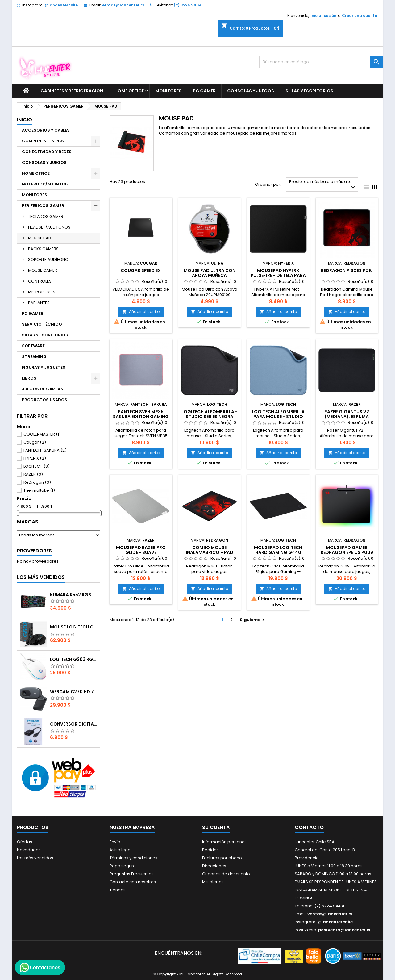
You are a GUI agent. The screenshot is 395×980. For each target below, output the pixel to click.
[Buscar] (321, 62)
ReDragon (37, 482)
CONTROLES (40, 281)
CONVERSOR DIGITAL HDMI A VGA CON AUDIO (74, 724)
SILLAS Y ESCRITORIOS (309, 91)
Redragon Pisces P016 (347, 270)
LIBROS (29, 378)
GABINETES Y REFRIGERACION (72, 91)
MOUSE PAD (40, 238)
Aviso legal (121, 850)
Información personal (224, 842)
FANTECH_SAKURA (45, 450)
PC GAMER (204, 91)
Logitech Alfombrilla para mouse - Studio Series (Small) (278, 417)
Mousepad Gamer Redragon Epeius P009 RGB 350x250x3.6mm (347, 552)
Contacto (309, 827)
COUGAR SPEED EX (141, 270)
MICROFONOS (42, 292)
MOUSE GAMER (43, 270)
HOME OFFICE (129, 91)
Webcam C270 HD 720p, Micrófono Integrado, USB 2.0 (74, 692)
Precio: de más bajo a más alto (323, 185)
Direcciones (214, 866)
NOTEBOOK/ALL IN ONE (45, 184)
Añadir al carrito (141, 312)
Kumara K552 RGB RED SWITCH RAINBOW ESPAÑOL (74, 595)
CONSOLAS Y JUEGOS (251, 91)
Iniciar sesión (323, 16)
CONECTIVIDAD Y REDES (47, 152)
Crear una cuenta (360, 16)
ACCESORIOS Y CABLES (46, 130)
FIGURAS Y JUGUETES (44, 367)
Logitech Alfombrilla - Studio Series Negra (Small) (210, 417)
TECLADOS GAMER (46, 216)
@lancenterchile (61, 5)
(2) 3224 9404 (188, 5)
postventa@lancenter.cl (344, 930)
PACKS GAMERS (43, 249)
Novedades (29, 850)
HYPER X (35, 458)
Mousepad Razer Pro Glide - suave (141, 550)
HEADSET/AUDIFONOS (49, 227)
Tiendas (118, 890)
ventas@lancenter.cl (123, 5)
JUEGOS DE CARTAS (43, 389)
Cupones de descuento (226, 874)
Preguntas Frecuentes (132, 874)
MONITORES (168, 91)
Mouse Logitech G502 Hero (74, 627)
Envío (115, 842)
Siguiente (253, 620)
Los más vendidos (41, 577)
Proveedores (34, 551)
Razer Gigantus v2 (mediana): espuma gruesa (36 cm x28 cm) (347, 417)
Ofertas (25, 842)
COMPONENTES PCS (43, 141)
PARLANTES (39, 303)
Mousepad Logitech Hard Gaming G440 (278, 550)
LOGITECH (37, 466)
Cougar (35, 442)
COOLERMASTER (42, 434)
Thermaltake (39, 490)
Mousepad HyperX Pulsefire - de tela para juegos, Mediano (278, 275)
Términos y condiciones (133, 858)
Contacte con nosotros (133, 882)
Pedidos (210, 850)
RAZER (33, 474)
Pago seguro (123, 866)
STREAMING (34, 357)
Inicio (25, 120)
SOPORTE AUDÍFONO (48, 260)
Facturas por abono (222, 858)
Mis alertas (213, 882)
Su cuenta (216, 827)
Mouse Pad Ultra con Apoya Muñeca (210, 273)
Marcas (28, 522)
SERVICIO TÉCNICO (42, 324)
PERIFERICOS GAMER (43, 206)
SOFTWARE (33, 346)
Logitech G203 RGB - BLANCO (74, 659)
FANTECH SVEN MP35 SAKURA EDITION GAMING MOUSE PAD (141, 417)
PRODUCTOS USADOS (45, 400)
